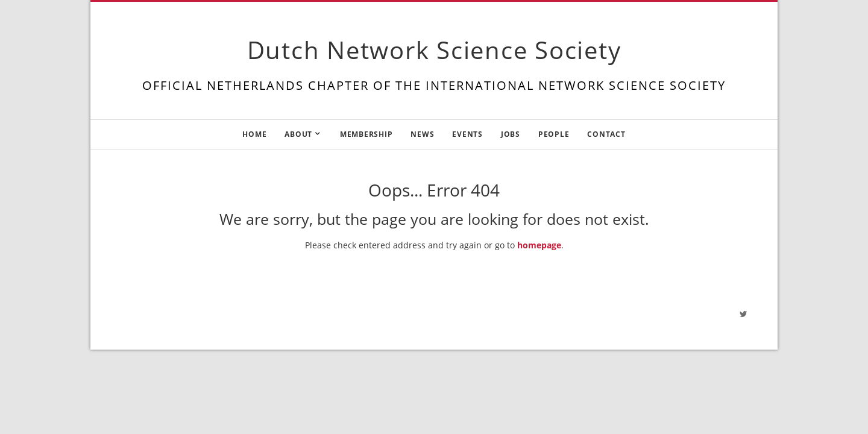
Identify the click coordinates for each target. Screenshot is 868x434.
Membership (366, 134)
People (554, 134)
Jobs (511, 134)
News (422, 134)
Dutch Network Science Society (434, 50)
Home (254, 134)
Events (467, 134)
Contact (606, 134)
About (298, 134)
